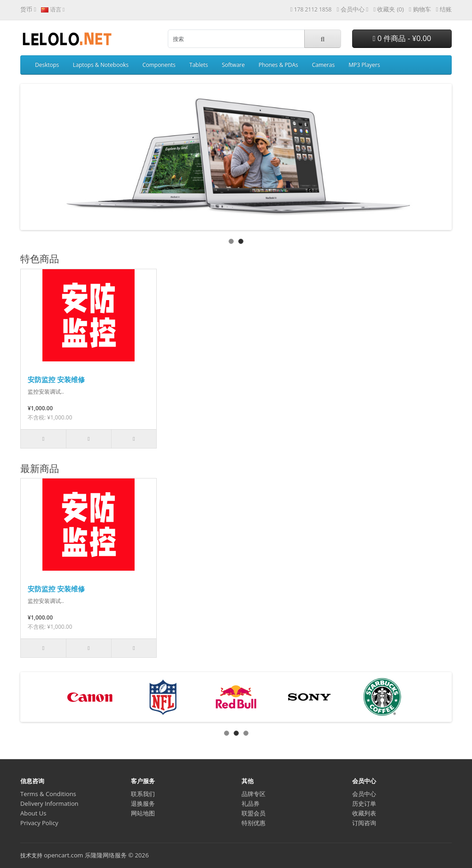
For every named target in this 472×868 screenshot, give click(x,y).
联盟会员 (254, 813)
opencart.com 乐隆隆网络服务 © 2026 (96, 855)
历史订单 (364, 803)
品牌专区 (254, 794)
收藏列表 (364, 813)
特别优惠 (254, 823)
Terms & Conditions (48, 794)
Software (233, 65)
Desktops (47, 65)
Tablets (199, 65)
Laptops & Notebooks (101, 65)
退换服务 (143, 803)
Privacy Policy (39, 823)
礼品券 (251, 803)
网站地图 (143, 813)
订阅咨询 (364, 823)
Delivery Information (49, 803)
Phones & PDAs (278, 65)
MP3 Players (364, 65)
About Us (33, 813)
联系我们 (143, 794)
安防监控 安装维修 (56, 379)
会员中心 (364, 794)
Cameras (323, 65)
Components (159, 65)
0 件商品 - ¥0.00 (402, 38)
